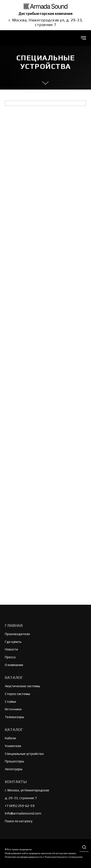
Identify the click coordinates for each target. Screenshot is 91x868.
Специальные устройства (24, 754)
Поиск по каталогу (19, 821)
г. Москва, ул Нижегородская (27, 790)
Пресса (10, 657)
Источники (13, 709)
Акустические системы (22, 686)
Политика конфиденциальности (24, 857)
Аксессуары (14, 769)
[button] (84, 847)
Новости (11, 649)
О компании (14, 665)
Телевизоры (14, 717)
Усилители (13, 746)
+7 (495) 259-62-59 (20, 806)
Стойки (10, 702)
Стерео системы (17, 694)
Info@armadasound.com (23, 813)
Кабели (10, 738)
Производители (17, 634)
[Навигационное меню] (83, 38)
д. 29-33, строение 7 (21, 798)
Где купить (13, 642)
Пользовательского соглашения (63, 857)
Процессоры (14, 761)
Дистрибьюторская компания (45, 14)
